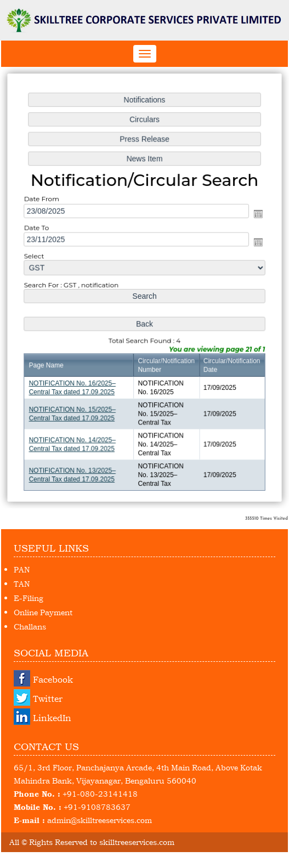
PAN (22, 569)
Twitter (48, 699)
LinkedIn (52, 718)
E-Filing (29, 598)
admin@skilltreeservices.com (100, 820)
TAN (22, 584)
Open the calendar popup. (256, 215)
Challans (30, 626)
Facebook (53, 679)
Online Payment (43, 612)
